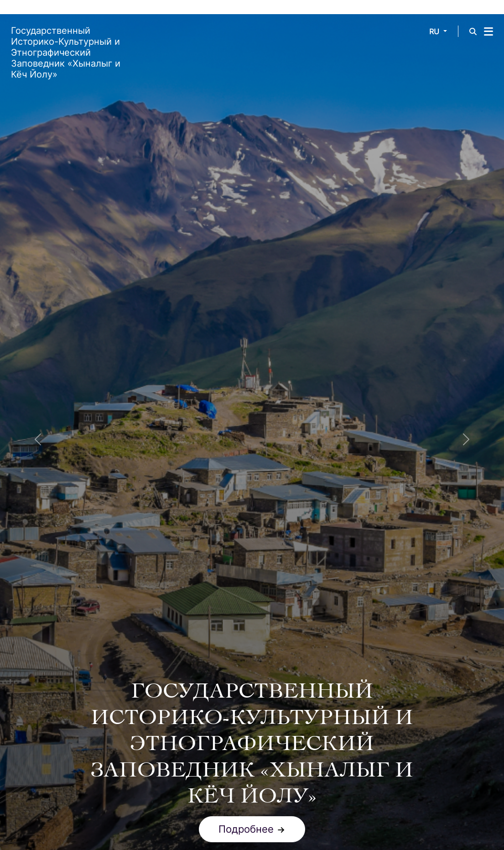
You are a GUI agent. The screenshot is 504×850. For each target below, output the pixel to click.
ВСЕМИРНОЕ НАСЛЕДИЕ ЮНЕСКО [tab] (166, 694)
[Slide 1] (252, 609)
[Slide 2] (260, 609)
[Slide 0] (245, 609)
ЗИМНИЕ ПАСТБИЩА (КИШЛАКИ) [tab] (340, 694)
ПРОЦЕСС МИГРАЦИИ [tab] (341, 715)
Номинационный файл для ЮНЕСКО (175, 829)
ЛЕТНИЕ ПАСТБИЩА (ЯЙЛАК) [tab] (179, 715)
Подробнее (252, 583)
